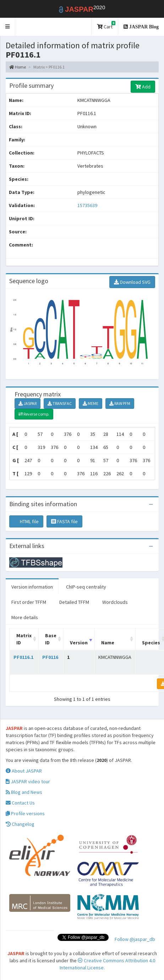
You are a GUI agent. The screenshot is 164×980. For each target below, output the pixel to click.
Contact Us (20, 803)
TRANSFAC (60, 403)
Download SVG (132, 282)
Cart (106, 25)
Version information (32, 587)
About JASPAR (24, 771)
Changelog (20, 824)
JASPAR (28, 403)
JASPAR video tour (28, 781)
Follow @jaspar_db (135, 939)
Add (143, 87)
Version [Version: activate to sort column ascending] (79, 643)
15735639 (87, 205)
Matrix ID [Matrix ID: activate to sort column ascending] (24, 639)
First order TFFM (29, 602)
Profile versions (25, 813)
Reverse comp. (34, 414)
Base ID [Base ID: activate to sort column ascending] (51, 639)
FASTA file (64, 521)
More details (25, 617)
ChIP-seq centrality (86, 587)
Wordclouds (115, 602)
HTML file (26, 521)
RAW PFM (120, 403)
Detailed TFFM (74, 602)
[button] (8, 27)
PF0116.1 (23, 657)
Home (18, 67)
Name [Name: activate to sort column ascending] (108, 643)
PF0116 (50, 657)
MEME (91, 403)
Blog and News (24, 792)
